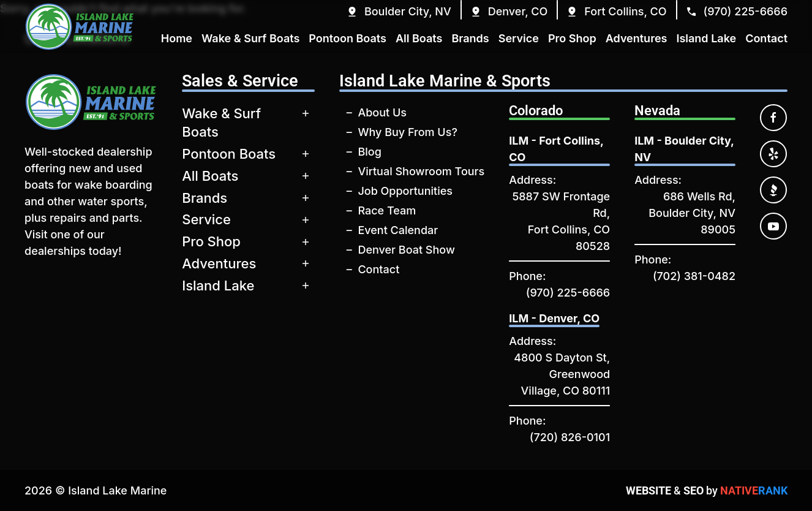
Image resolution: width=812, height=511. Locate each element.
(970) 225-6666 (568, 293)
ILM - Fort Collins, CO (556, 149)
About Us (382, 112)
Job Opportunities (405, 191)
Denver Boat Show (406, 250)
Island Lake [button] (706, 38)
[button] (399, 11)
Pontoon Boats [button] (348, 38)
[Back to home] (80, 27)
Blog (369, 152)
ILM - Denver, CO (554, 318)
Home (177, 38)
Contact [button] (766, 38)
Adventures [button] (637, 38)
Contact (378, 269)
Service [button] (519, 38)
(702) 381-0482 (694, 276)
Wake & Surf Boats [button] (250, 38)
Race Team (387, 210)
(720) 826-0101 (570, 437)
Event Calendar (398, 230)
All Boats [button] (419, 38)
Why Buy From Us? (407, 132)
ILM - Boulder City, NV (684, 149)
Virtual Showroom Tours (421, 171)
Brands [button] (470, 38)
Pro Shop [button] (572, 38)
